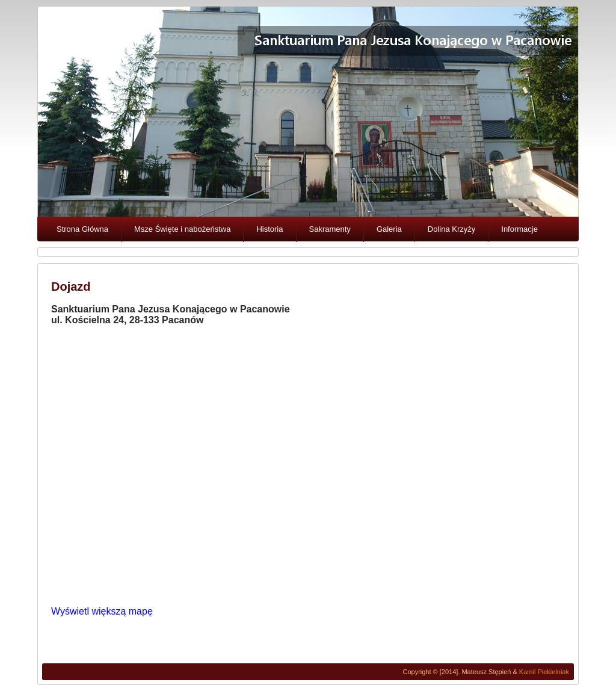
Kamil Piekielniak (544, 672)
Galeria (389, 229)
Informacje (519, 229)
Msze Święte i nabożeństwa (182, 229)
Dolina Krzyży (451, 229)
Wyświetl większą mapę (102, 611)
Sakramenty (330, 229)
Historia (269, 229)
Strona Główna (82, 229)
